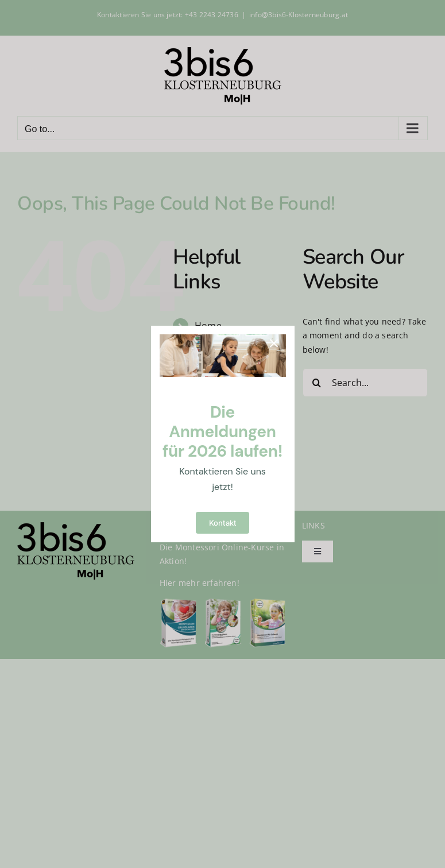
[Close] (274, 344)
